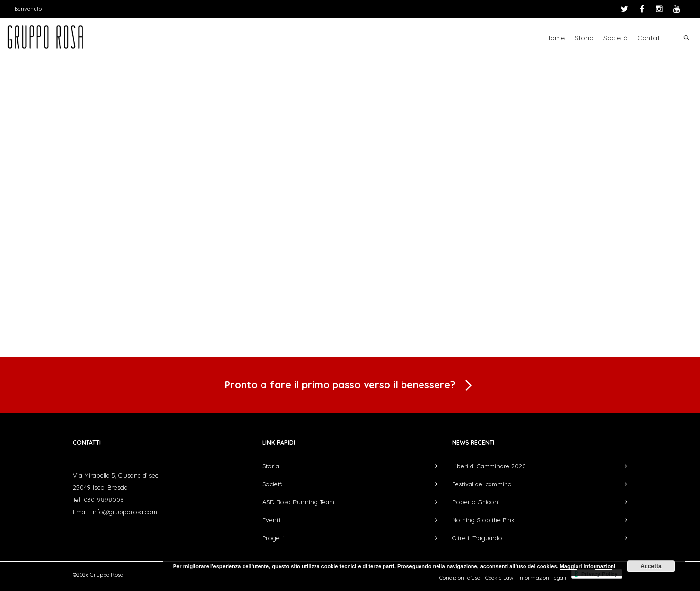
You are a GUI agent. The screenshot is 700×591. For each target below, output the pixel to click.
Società (615, 38)
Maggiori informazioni (588, 566)
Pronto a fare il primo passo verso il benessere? (350, 386)
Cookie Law (499, 578)
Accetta (651, 566)
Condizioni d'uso (460, 578)
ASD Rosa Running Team (298, 502)
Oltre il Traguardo (477, 538)
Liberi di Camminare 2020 (489, 466)
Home (555, 38)
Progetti (274, 538)
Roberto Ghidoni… (478, 502)
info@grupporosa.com (124, 512)
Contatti (650, 38)
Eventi (271, 520)
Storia (584, 38)
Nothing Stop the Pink (483, 520)
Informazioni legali (542, 578)
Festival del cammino (482, 484)
